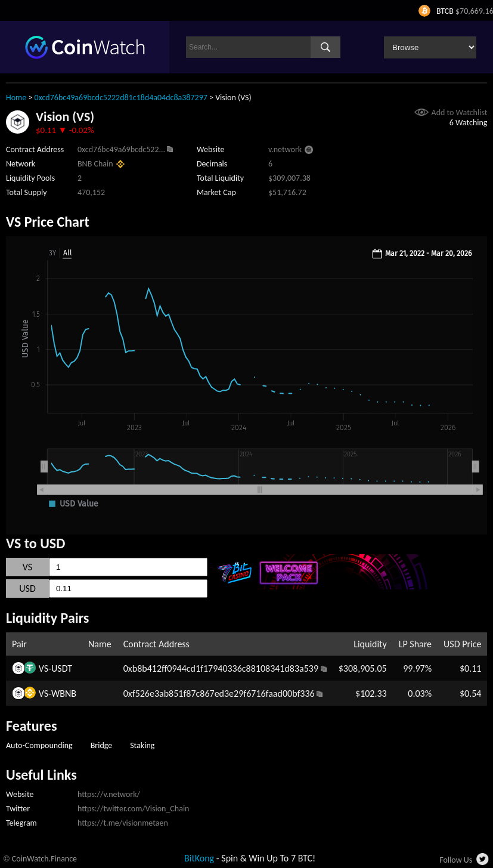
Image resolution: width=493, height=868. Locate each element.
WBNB (64, 694)
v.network (285, 149)
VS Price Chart (48, 222)
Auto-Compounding (39, 745)
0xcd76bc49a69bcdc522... (121, 149)
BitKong (199, 858)
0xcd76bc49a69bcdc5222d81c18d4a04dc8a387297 (121, 98)
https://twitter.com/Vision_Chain (133, 809)
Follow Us (456, 860)
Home (16, 98)
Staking (142, 745)
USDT (62, 668)
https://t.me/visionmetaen (123, 823)
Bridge (102, 745)
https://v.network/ (109, 794)
